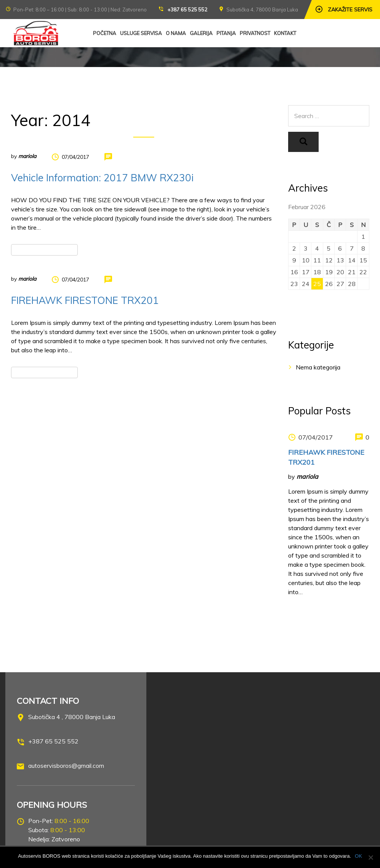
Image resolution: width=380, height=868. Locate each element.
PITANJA (226, 33)
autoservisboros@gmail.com (66, 766)
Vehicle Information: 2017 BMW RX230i (102, 178)
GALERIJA (201, 33)
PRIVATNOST (255, 33)
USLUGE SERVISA (141, 33)
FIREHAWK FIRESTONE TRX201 (85, 300)
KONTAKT (285, 33)
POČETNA (105, 33)
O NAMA (176, 33)
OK (358, 856)
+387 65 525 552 (187, 10)
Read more (44, 250)
